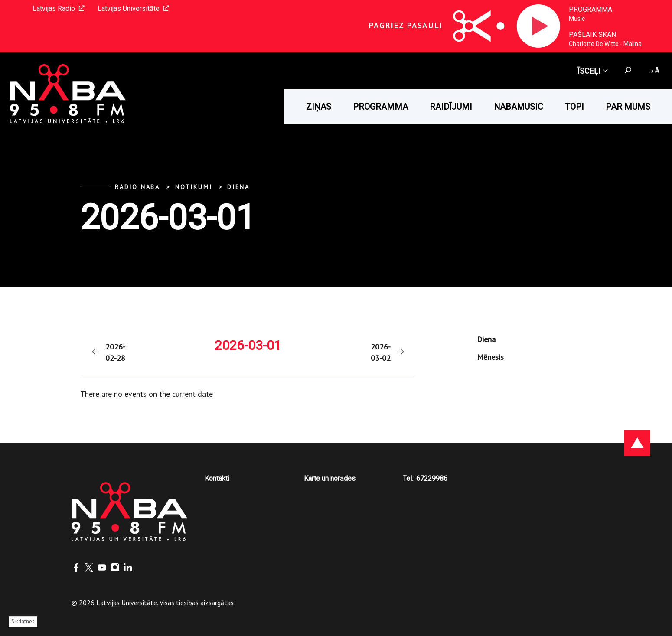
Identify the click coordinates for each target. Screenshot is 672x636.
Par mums (628, 107)
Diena (238, 187)
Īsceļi (592, 71)
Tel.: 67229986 (425, 478)
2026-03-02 (388, 352)
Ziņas (319, 107)
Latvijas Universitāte (133, 8)
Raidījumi (451, 107)
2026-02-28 (108, 352)
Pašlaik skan (592, 34)
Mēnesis (490, 357)
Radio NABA (137, 187)
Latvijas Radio (59, 8)
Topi (574, 107)
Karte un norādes (330, 478)
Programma (590, 9)
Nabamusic (519, 107)
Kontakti (217, 478)
